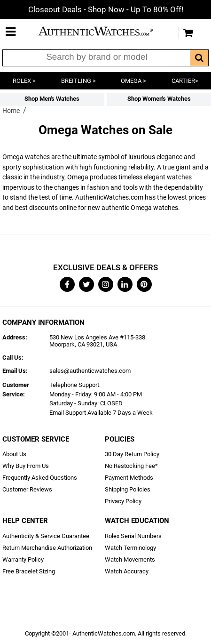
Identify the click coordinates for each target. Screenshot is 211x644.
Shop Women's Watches (159, 99)
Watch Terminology (130, 548)
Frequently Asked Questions (40, 478)
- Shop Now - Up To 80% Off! (106, 9)
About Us (14, 454)
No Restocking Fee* (131, 466)
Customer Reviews (27, 489)
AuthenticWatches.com (103, 31)
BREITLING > (78, 81)
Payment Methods (129, 478)
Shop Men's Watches (52, 99)
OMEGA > (133, 81)
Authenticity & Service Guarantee (46, 536)
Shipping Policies (128, 489)
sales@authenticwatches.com (90, 371)
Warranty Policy (23, 559)
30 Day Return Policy (132, 454)
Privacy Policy (123, 501)
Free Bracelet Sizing (29, 571)
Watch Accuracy (127, 571)
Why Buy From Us (26, 466)
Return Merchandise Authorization (47, 548)
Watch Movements (130, 559)
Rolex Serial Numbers (133, 536)
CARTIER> (185, 81)
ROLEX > (24, 81)
